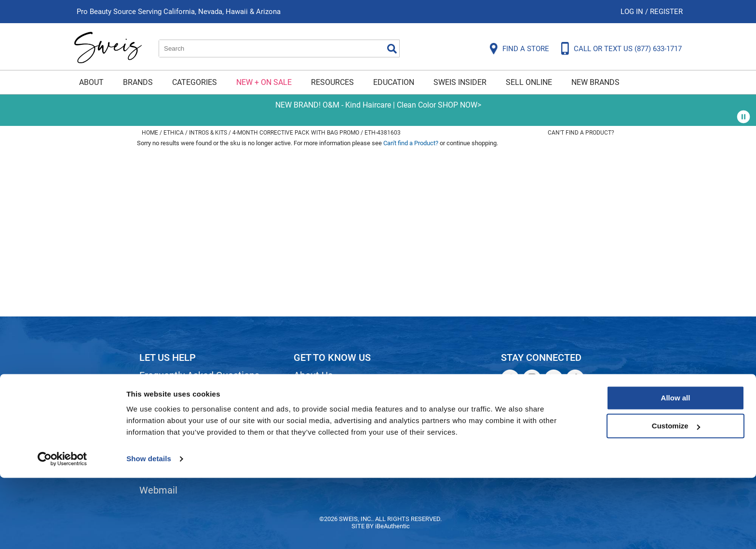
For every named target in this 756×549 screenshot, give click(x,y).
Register (666, 12)
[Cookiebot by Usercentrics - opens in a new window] (62, 530)
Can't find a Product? (581, 133)
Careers (310, 425)
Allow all (676, 469)
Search (392, 49)
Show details (149, 530)
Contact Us (163, 392)
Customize (676, 497)
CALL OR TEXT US (628, 49)
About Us (313, 375)
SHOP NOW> (459, 105)
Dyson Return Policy (182, 425)
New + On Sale (264, 82)
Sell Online (529, 82)
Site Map (313, 408)
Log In (633, 12)
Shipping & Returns (180, 408)
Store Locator (323, 441)
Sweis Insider (460, 82)
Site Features (322, 392)
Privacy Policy (169, 441)
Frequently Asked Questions (199, 375)
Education (394, 82)
